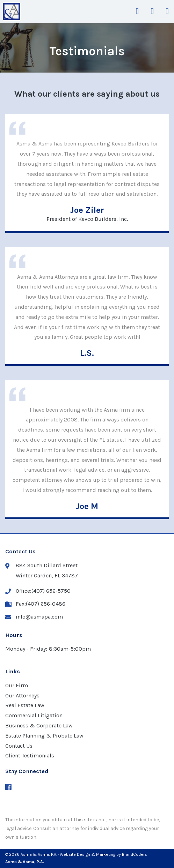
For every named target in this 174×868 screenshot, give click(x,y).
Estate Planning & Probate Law (44, 736)
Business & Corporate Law (39, 725)
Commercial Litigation (34, 715)
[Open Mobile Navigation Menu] (167, 12)
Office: (38, 591)
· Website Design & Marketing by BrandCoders (103, 854)
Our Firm (17, 685)
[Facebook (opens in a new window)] (8, 787)
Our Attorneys (22, 695)
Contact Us (19, 746)
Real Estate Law (25, 705)
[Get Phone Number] (152, 12)
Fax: (35, 604)
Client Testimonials (30, 755)
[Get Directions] (137, 12)
